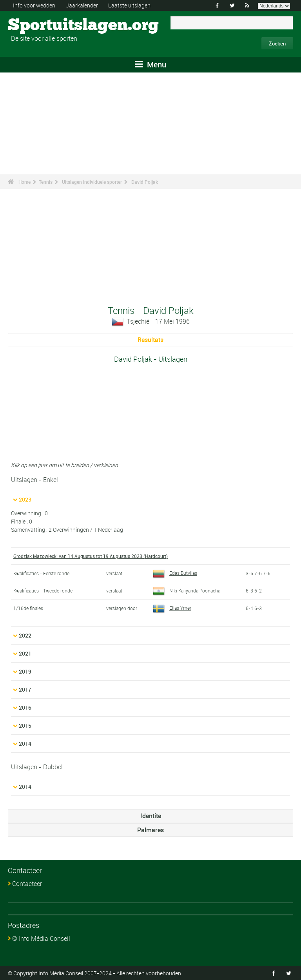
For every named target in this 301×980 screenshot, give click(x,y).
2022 (25, 635)
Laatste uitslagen (129, 5)
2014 (25, 744)
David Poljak (145, 182)
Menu (150, 64)
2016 (25, 707)
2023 (25, 499)
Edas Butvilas (175, 573)
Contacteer (27, 884)
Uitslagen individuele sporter (92, 182)
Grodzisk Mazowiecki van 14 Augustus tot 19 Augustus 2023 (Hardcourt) (91, 556)
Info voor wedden (34, 5)
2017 (25, 689)
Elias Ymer (172, 608)
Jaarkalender (82, 5)
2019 (25, 671)
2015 (25, 725)
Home (24, 182)
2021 (25, 653)
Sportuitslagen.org (37, 25)
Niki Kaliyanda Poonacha (187, 591)
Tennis (46, 182)
